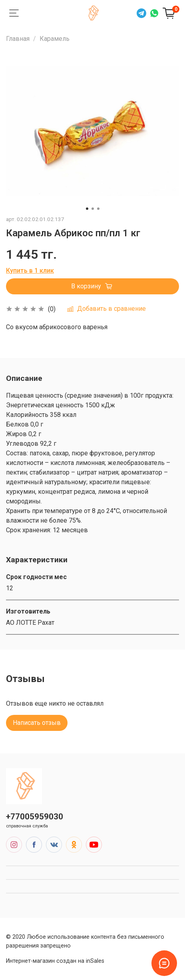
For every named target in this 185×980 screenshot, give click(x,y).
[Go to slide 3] (98, 209)
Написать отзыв (37, 723)
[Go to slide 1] (87, 209)
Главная (18, 39)
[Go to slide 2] (93, 209)
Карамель (55, 39)
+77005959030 (35, 817)
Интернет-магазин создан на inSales (55, 961)
